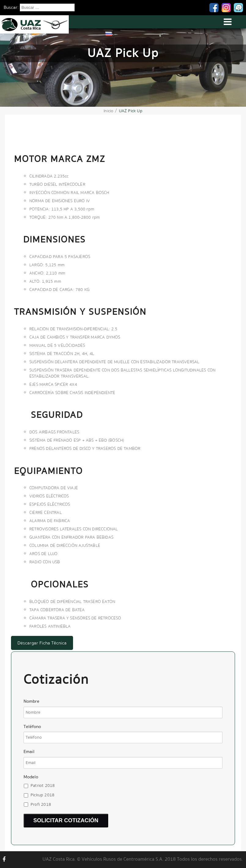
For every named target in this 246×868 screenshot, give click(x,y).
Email (29, 752)
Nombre (31, 701)
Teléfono (32, 727)
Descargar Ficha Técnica (42, 643)
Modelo (31, 777)
